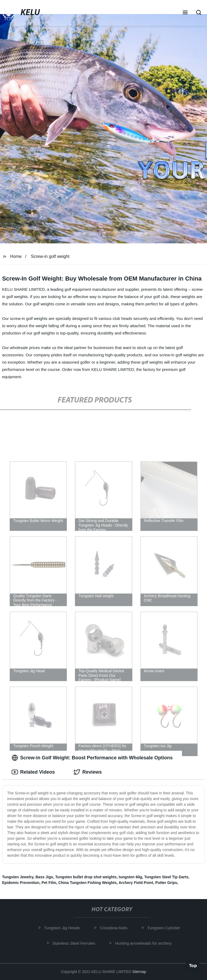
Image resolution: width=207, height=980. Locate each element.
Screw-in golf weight (50, 256)
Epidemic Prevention (21, 883)
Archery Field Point (136, 883)
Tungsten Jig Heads (63, 928)
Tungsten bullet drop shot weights (86, 877)
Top (193, 966)
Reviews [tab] (88, 772)
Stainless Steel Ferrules (75, 943)
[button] (185, 13)
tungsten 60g (130, 877)
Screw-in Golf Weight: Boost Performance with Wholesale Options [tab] (92, 758)
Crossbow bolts (115, 928)
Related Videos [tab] (33, 772)
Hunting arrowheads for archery (145, 943)
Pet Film (49, 883)
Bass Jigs (44, 877)
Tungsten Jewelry (18, 877)
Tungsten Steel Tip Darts (166, 877)
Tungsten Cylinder (165, 928)
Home (16, 256)
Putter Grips (166, 883)
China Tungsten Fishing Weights (87, 883)
